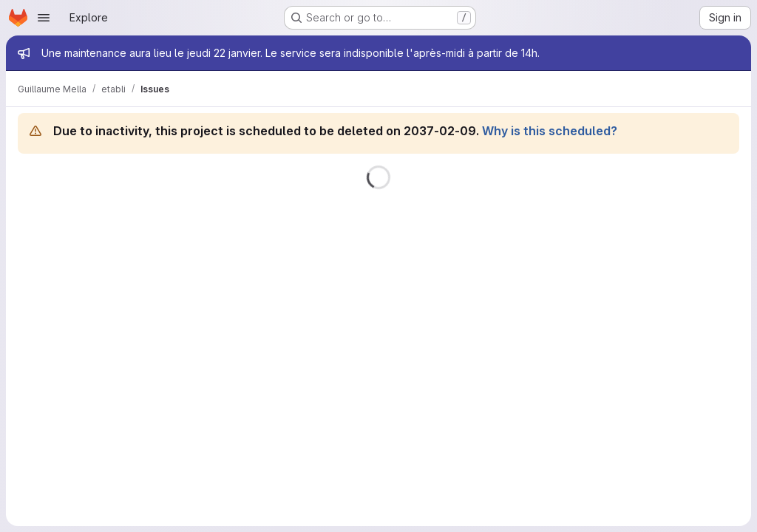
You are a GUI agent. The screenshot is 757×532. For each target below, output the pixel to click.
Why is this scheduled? (550, 131)
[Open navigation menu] (44, 18)
